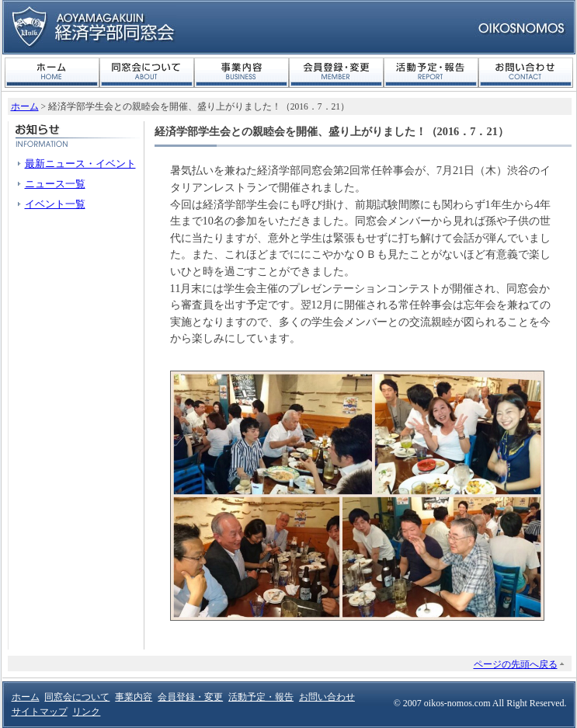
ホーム (52, 73)
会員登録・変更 (336, 73)
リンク (86, 712)
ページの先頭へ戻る (516, 664)
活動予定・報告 (431, 73)
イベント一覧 (55, 204)
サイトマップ (40, 712)
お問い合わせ (526, 73)
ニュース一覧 (55, 184)
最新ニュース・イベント (80, 164)
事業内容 (242, 73)
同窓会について (147, 73)
